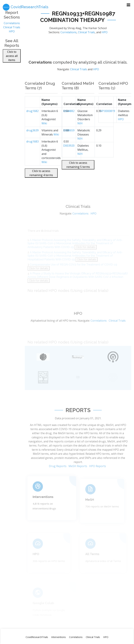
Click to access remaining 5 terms (78, 174)
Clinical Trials (12, 29)
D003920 (69, 154)
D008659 (69, 139)
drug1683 (32, 150)
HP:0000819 (108, 120)
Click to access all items (12, 58)
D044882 (69, 120)
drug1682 (32, 120)
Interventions (59, 637)
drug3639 (32, 139)
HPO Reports (98, 476)
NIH (80, 132)
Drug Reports (58, 476)
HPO (12, 33)
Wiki (44, 132)
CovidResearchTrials (37, 637)
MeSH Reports (78, 476)
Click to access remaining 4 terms (41, 182)
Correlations (12, 25)
